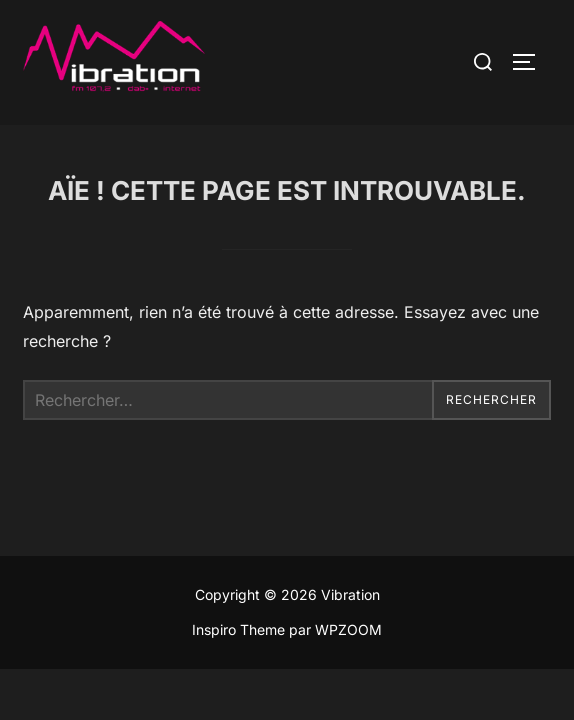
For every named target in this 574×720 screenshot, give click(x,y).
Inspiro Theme (238, 629)
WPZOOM (348, 629)
